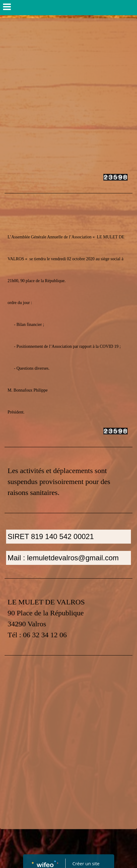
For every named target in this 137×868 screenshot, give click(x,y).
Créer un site (86, 863)
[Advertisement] (68, 90)
